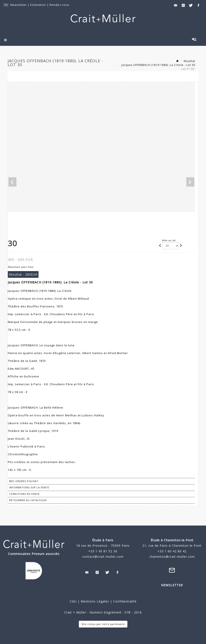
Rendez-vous (60, 5)
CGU (73, 601)
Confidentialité (124, 601)
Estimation (39, 5)
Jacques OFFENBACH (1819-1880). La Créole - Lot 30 (158, 65)
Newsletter (19, 5)
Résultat (189, 61)
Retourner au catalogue (28, 500)
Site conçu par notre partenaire (103, 624)
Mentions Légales (95, 601)
